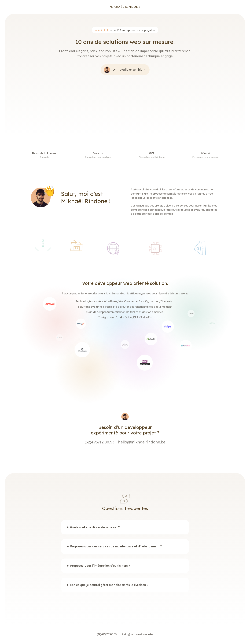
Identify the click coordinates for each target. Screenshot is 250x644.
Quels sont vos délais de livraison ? (95, 530)
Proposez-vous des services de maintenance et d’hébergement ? (116, 549)
